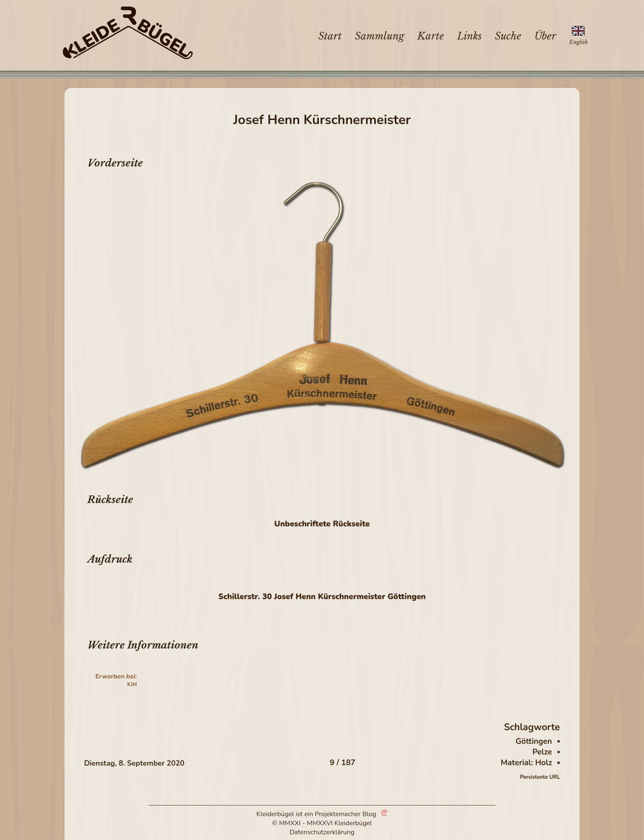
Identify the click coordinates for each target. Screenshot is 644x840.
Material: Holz (526, 763)
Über (545, 36)
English (578, 42)
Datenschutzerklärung (322, 832)
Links (469, 36)
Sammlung (379, 36)
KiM (132, 685)
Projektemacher (338, 814)
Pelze (542, 752)
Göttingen (534, 741)
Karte (431, 36)
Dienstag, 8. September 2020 (134, 763)
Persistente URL (540, 777)
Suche (508, 36)
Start (330, 36)
